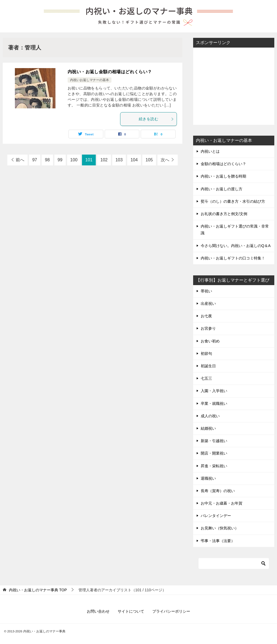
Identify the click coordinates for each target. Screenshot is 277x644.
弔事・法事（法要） (218, 541)
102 (104, 160)
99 (60, 160)
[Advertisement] (234, 86)
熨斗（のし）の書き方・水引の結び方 (233, 201)
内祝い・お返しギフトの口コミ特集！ (233, 258)
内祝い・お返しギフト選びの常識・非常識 (235, 230)
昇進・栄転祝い (214, 466)
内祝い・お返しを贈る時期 (223, 176)
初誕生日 (208, 366)
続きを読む (156, 119)
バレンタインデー (216, 516)
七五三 (206, 378)
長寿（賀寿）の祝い (218, 491)
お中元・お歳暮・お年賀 (222, 503)
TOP (38, 590)
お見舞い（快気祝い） (220, 528)
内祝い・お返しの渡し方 (222, 189)
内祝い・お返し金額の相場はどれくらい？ (110, 72)
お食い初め (210, 341)
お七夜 (206, 316)
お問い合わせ (98, 611)
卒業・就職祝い (214, 403)
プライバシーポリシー (171, 611)
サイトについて (131, 611)
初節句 (206, 353)
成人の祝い (210, 416)
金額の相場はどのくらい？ (223, 164)
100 (74, 160)
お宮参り (208, 328)
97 (35, 160)
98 (47, 160)
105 (149, 160)
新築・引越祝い (214, 441)
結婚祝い (208, 428)
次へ (165, 160)
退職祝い (208, 478)
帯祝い (206, 291)
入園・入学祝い (214, 391)
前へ (20, 160)
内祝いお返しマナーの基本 (90, 80)
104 (134, 160)
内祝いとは (210, 151)
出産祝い (208, 303)
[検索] (234, 563)
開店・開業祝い (214, 453)
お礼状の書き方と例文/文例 (224, 214)
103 (119, 160)
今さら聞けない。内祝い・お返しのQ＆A (236, 246)
